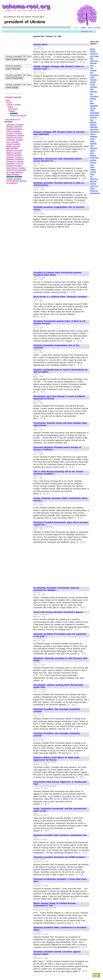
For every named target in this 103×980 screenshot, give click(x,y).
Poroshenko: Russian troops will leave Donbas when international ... (60, 424)
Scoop (92, 153)
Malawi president (13, 146)
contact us (86, 31)
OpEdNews (94, 137)
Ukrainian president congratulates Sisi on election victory (59, 208)
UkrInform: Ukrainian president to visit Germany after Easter (60, 659)
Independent (94, 106)
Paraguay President (14, 157)
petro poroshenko (19, 115)
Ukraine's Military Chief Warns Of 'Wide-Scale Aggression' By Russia (56, 759)
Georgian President (14, 133)
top (96, 975)
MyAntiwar (93, 125)
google (83, 28)
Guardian (93, 99)
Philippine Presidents (15, 159)
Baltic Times (94, 61)
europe (9, 103)
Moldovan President (14, 151)
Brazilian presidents (14, 127)
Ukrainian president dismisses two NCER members (59, 857)
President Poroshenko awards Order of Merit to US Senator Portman (59, 322)
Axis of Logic (94, 56)
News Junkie (94, 130)
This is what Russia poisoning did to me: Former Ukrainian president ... (58, 473)
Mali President (12, 148)
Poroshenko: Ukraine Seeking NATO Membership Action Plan (58, 686)
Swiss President (13, 174)
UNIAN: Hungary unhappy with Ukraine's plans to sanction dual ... (58, 68)
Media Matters (95, 113)
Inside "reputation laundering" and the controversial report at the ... (60, 810)
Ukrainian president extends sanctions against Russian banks (57, 953)
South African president (16, 168)
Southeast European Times (93, 163)
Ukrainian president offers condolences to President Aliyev (60, 929)
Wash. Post (94, 179)
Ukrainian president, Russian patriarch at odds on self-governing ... (59, 184)
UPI (91, 177)
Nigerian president (14, 153)
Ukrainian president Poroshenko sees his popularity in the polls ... (60, 635)
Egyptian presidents (14, 129)
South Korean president (16, 170)
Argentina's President (15, 125)
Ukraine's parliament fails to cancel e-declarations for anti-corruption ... (60, 371)
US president (12, 183)
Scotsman (93, 156)
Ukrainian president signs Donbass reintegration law (60, 835)
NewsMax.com (95, 132)
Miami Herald (94, 115)
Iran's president (13, 142)
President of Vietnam (15, 161)
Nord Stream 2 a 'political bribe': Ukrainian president (60, 297)
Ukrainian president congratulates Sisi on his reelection (56, 347)
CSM (92, 68)
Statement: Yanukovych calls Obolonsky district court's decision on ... (58, 160)
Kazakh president (13, 144)
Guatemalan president (15, 135)
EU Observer (94, 97)
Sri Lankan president (15, 172)
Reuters (93, 151)
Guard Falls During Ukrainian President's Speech (58, 612)
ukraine (10, 107)
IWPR (92, 104)
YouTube (97, 28)
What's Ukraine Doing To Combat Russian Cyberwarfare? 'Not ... (55, 904)
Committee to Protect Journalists (94, 78)
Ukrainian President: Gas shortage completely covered (57, 710)
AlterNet (93, 49)
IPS (91, 101)
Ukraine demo (40, 44)
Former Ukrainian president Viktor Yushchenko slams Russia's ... (60, 499)
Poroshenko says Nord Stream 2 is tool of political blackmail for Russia (59, 398)
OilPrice (93, 134)
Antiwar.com (94, 54)
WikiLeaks (93, 182)
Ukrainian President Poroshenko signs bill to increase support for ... (61, 524)
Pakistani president (14, 155)
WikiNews (93, 184)
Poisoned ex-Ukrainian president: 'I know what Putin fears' (60, 880)
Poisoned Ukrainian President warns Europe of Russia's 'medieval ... (57, 449)
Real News (94, 148)
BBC (92, 59)
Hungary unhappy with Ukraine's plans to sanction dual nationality (59, 133)
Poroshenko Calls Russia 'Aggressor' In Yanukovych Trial (60, 783)
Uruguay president (14, 179)
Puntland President (14, 166)
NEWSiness (94, 127)
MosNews (93, 122)
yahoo (90, 28)
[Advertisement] (57, 108)
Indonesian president (15, 140)
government (13, 109)
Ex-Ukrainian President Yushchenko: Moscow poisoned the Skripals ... (56, 589)
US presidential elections (17, 181)
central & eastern (14, 105)
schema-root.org (13, 97)
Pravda (92, 139)
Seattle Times (94, 158)
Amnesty (93, 52)
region (8, 100)
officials (12, 111)
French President (13, 131)
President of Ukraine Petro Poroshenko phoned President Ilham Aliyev (57, 274)
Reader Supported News (93, 144)
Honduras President (14, 138)
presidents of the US (15, 164)
